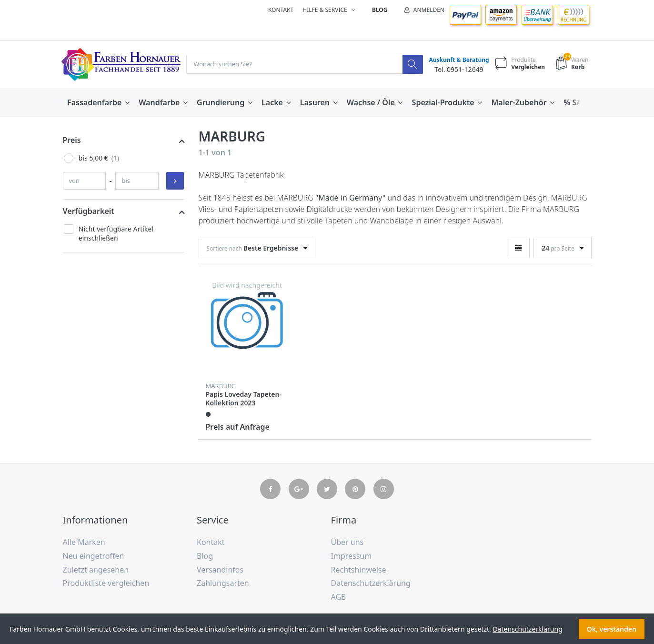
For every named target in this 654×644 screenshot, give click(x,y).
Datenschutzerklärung (371, 584)
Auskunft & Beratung (457, 60)
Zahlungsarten (223, 584)
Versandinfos (220, 570)
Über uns (347, 543)
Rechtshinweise (359, 570)
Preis (72, 141)
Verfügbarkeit (89, 211)
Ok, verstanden (612, 629)
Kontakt (281, 10)
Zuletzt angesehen (96, 570)
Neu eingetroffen (94, 556)
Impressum (352, 556)
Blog (380, 10)
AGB (339, 597)
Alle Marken (84, 543)
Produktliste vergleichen (106, 584)
